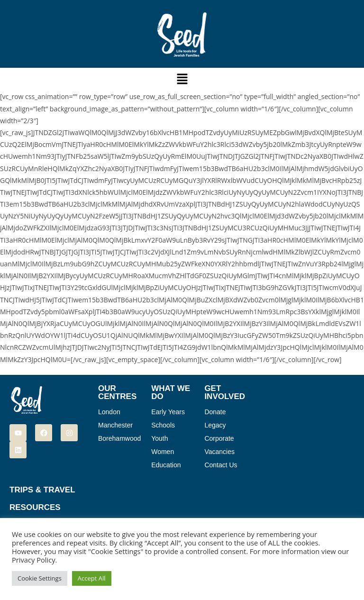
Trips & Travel (42, 490)
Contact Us (221, 465)
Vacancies (219, 452)
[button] (182, 79)
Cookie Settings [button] (40, 578)
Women (163, 452)
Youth (159, 438)
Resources (35, 507)
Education (166, 465)
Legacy (215, 425)
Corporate (219, 438)
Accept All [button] (92, 578)
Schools (163, 425)
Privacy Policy (34, 560)
